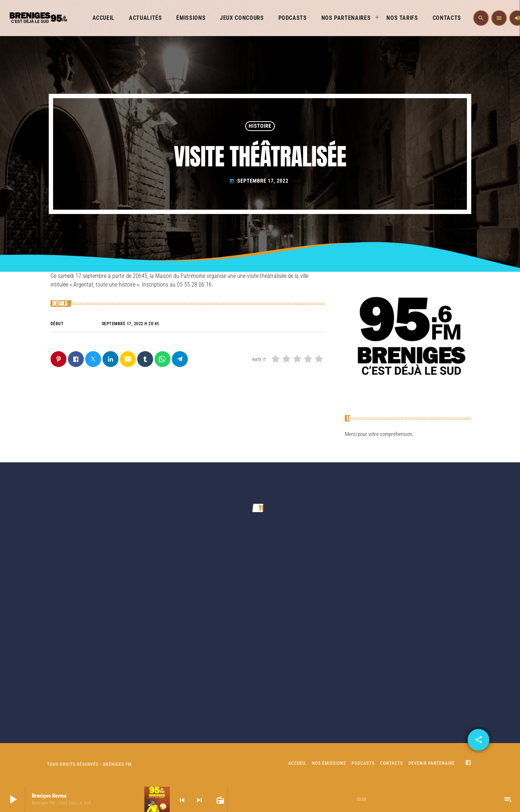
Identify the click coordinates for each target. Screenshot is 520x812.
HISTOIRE (260, 126)
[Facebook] (468, 764)
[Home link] (38, 18)
